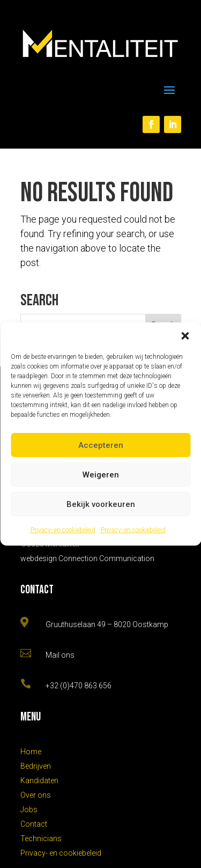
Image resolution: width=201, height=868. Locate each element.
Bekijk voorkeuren (101, 504)
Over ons (36, 795)
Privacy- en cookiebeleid (63, 530)
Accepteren (101, 445)
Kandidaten (39, 781)
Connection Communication (106, 558)
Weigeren (101, 475)
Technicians (41, 838)
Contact (34, 824)
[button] (185, 336)
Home (31, 752)
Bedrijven (36, 766)
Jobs (29, 810)
